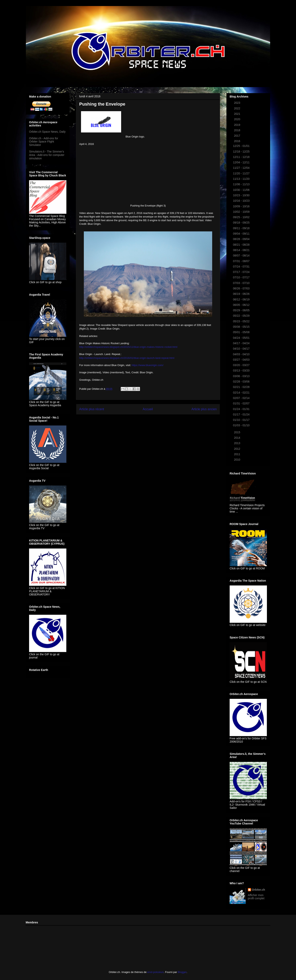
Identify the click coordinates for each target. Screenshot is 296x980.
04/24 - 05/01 (242, 338)
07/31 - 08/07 (242, 261)
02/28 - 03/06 (242, 382)
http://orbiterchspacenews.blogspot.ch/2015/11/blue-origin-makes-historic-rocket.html (128, 347)
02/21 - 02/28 (242, 387)
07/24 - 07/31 (242, 267)
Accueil (148, 409)
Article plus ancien (204, 409)
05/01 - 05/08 (242, 332)
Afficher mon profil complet (256, 897)
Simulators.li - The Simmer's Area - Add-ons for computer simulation (47, 155)
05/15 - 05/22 (242, 321)
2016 (238, 141)
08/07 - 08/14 (242, 255)
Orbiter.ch (258, 890)
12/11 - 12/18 (242, 157)
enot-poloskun (155, 972)
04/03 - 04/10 (242, 354)
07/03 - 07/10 (242, 283)
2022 (238, 108)
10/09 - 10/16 (242, 206)
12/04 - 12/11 (242, 162)
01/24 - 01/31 (242, 409)
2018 (238, 130)
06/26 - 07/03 (242, 288)
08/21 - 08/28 (242, 245)
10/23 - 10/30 (242, 195)
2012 (238, 449)
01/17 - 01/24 (242, 414)
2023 (238, 103)
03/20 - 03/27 (242, 365)
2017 (238, 136)
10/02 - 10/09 (242, 212)
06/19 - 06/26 (242, 294)
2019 (238, 125)
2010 (238, 460)
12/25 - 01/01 (242, 146)
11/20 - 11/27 (242, 173)
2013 (238, 443)
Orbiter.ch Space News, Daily (47, 132)
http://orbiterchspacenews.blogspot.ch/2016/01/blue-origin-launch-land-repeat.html (127, 358)
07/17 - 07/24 (242, 272)
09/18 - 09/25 (242, 223)
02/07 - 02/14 (242, 398)
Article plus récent (92, 409)
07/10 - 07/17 (242, 277)
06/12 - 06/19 (242, 299)
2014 (238, 438)
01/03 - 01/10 (242, 425)
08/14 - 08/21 (242, 250)
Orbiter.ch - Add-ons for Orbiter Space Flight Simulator (44, 142)
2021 (238, 114)
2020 (238, 119)
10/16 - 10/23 (242, 201)
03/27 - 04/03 (242, 360)
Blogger (182, 972)
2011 (238, 454)
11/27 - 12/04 (242, 168)
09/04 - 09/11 (242, 234)
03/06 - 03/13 (242, 376)
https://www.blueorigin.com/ (148, 365)
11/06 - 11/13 (242, 184)
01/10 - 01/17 (242, 420)
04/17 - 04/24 (242, 343)
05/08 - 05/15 (242, 327)
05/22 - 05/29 (242, 316)
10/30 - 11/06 (242, 190)
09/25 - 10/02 (242, 217)
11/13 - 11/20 (242, 179)
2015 (238, 432)
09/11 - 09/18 (242, 228)
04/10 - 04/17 (242, 349)
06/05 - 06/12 (242, 305)
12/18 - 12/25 (242, 152)
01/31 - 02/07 (242, 403)
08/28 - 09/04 (242, 239)
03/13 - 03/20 (242, 370)
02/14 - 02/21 (242, 393)
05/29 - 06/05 (242, 310)
